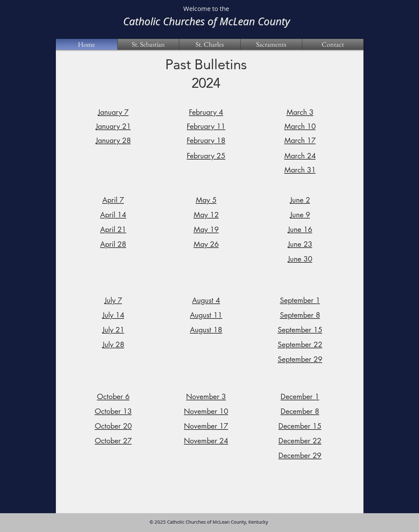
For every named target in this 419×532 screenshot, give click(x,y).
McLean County (255, 21)
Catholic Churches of (171, 21)
